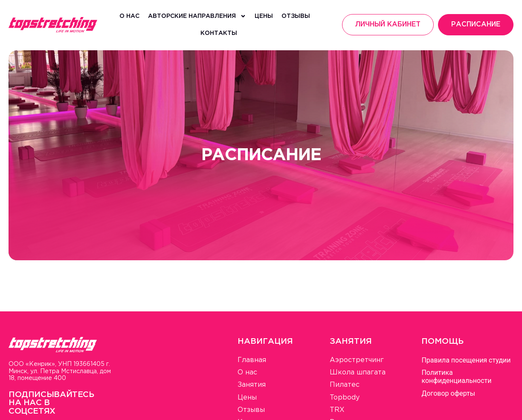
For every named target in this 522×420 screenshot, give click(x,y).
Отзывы (296, 16)
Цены (264, 16)
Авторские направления (197, 16)
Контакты (219, 33)
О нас (129, 16)
